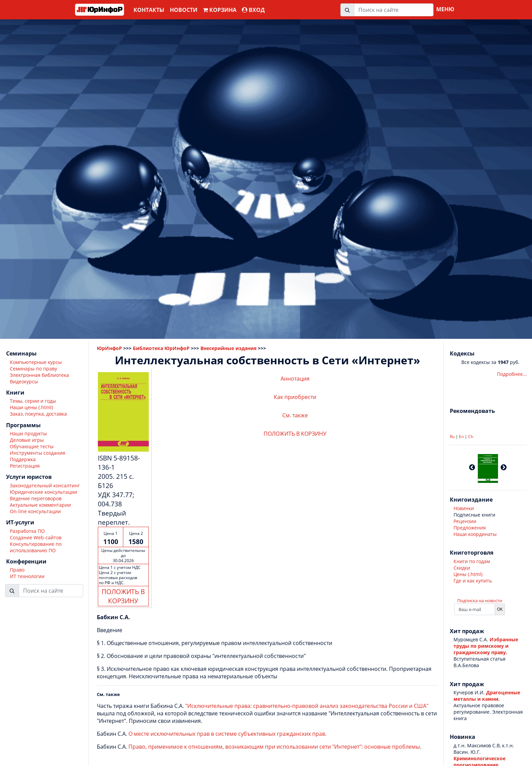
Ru (452, 437)
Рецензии (465, 521)
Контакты (149, 10)
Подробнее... (512, 374)
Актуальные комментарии (40, 505)
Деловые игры (27, 440)
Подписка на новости (480, 600)
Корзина (220, 10)
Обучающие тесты (32, 446)
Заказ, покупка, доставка (38, 414)
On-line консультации (35, 511)
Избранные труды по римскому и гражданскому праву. (486, 646)
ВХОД (253, 10)
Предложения (470, 528)
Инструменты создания (38, 453)
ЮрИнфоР (109, 348)
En (461, 437)
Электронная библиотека (39, 375)
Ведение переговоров (36, 498)
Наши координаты (475, 534)
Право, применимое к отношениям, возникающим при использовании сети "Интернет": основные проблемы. (275, 747)
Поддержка (23, 459)
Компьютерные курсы (36, 362)
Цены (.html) (468, 574)
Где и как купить (473, 581)
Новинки (464, 508)
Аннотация (295, 379)
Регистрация (25, 466)
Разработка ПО (27, 531)
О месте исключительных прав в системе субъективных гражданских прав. (227, 734)
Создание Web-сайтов (36, 537)
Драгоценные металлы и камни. (487, 696)
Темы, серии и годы (33, 401)
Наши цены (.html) (31, 407)
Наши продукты (28, 433)
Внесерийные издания (228, 348)
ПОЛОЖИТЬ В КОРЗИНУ (123, 596)
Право (17, 570)
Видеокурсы (24, 381)
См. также (295, 415)
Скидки (462, 568)
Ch (471, 437)
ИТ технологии (27, 576)
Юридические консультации (43, 492)
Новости (184, 10)
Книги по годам (472, 561)
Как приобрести (295, 397)
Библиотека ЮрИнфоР (161, 348)
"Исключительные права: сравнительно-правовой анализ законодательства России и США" (307, 706)
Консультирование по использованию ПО (36, 547)
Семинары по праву (33, 369)
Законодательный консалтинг (45, 485)
